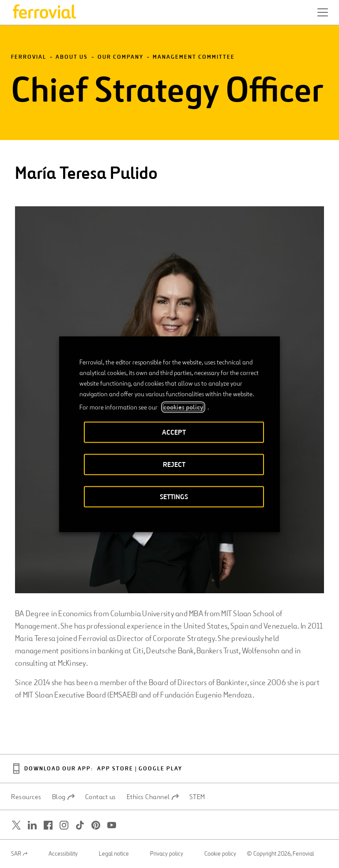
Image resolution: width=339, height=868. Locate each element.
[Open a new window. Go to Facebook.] (48, 825)
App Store (115, 769)
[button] (323, 12)
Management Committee (194, 57)
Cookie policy (220, 854)
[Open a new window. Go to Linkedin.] (32, 825)
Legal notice (114, 854)
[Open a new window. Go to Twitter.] (16, 825)
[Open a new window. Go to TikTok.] (80, 825)
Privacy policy (167, 854)
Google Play (160, 769)
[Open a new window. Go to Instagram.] (64, 825)
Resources (26, 797)
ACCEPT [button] (174, 432)
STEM (197, 797)
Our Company (121, 57)
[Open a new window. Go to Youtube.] (112, 825)
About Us (72, 57)
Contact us (101, 797)
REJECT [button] (174, 464)
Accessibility (63, 854)
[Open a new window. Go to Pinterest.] (96, 825)
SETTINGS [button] (174, 496)
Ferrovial (29, 57)
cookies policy (183, 407)
